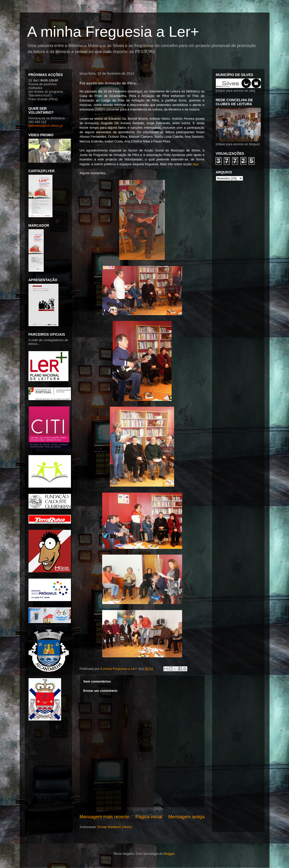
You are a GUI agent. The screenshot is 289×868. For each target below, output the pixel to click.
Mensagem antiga (186, 817)
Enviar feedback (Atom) (115, 827)
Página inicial (149, 817)
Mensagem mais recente (105, 817)
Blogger (169, 854)
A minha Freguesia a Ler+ (113, 32)
